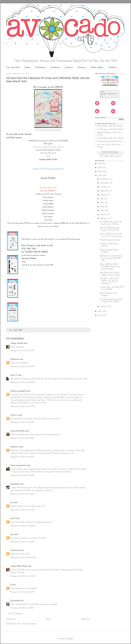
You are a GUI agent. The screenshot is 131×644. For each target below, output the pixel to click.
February (104, 218)
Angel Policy (104, 154)
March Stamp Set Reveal (110, 240)
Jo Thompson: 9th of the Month (110, 129)
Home (48, 619)
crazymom (15, 550)
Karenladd (15, 601)
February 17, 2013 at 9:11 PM (22, 608)
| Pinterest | (82, 68)
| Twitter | (68, 68)
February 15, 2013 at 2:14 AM (22, 367)
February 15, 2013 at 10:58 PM (23, 526)
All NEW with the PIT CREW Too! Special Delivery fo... (109, 281)
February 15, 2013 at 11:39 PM (22, 542)
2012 (100, 311)
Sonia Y (14, 375)
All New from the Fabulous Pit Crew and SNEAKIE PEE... (111, 258)
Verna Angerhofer (18, 465)
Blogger (70, 639)
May (103, 207)
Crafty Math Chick (19, 566)
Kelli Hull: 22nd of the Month (109, 141)
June (102, 203)
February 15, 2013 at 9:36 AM (23, 406)
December (105, 179)
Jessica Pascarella (18, 431)
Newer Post (11, 619)
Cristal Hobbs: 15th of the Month (111, 138)
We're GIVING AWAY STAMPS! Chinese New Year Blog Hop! (110, 267)
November (105, 183)
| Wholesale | (40, 68)
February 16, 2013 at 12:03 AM (23, 558)
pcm (12, 534)
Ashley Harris (48, 201)
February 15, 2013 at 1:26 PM (22, 438)
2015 (100, 168)
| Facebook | (55, 68)
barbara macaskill (18, 391)
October (104, 187)
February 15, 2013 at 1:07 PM (22, 422)
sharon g (14, 415)
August (104, 195)
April (103, 211)
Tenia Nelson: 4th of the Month (110, 126)
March (103, 215)
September (105, 191)
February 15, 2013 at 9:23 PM (22, 510)
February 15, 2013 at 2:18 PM (22, 457)
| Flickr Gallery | (97, 68)
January (104, 306)
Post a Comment (15, 614)
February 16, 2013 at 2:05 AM (23, 576)
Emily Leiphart (48, 214)
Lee (12, 503)
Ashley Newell (17, 343)
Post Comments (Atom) (27, 624)
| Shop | (27, 68)
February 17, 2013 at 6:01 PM (22, 592)
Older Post (85, 619)
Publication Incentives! (112, 156)
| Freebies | (113, 68)
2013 (100, 176)
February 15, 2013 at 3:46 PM (22, 475)
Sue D (13, 518)
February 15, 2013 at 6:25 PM (22, 494)
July (102, 199)
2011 (100, 315)
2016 (100, 164)
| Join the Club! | (13, 68)
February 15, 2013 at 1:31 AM (22, 351)
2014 (100, 172)
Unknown (15, 359)
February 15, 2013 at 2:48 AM (23, 382)
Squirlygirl (15, 484)
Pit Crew (48, 144)
